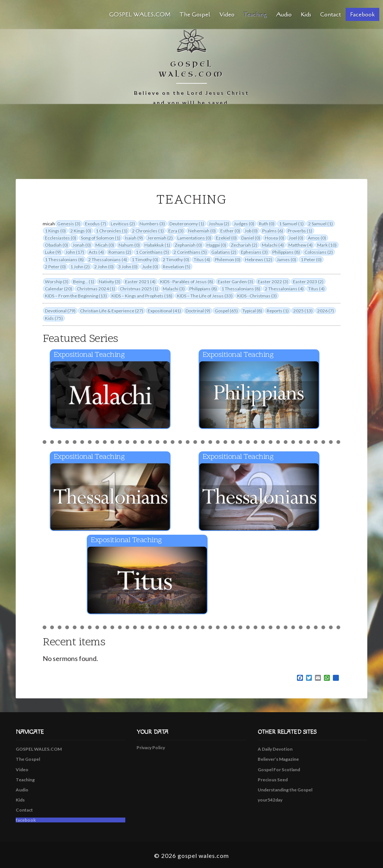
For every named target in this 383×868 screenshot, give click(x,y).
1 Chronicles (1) (112, 231)
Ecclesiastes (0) (61, 238)
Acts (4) (96, 252)
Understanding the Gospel (285, 790)
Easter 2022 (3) (273, 282)
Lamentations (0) (194, 238)
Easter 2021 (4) (140, 282)
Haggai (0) (216, 245)
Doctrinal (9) (198, 311)
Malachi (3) (174, 289)
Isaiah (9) (134, 238)
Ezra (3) (176, 231)
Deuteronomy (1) (187, 224)
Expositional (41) (164, 311)
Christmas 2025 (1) (139, 289)
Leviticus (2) (123, 224)
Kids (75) (54, 318)
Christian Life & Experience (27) (112, 311)
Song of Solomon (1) (101, 238)
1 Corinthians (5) (152, 252)
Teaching (255, 15)
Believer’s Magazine (278, 759)
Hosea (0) (275, 238)
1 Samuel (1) (291, 224)
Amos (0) (317, 238)
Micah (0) (105, 245)
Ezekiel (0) (226, 238)
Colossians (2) (319, 252)
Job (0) (251, 231)
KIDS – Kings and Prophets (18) (142, 296)
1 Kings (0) (55, 231)
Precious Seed (273, 780)
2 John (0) (104, 267)
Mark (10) (327, 245)
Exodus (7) (96, 224)
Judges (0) (244, 224)
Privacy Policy (151, 747)
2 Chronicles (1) (148, 231)
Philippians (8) (286, 252)
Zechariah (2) (244, 245)
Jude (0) (150, 267)
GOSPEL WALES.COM (140, 15)
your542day (270, 800)
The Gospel (195, 15)
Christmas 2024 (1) (96, 289)
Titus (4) (202, 260)
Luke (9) (53, 252)
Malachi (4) (273, 245)
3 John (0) (128, 267)
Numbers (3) (152, 224)
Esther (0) (230, 231)
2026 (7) (326, 311)
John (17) (75, 252)
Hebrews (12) (259, 260)
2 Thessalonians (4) (108, 260)
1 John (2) (80, 267)
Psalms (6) (273, 231)
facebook (362, 15)
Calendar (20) (59, 289)
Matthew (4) (301, 245)
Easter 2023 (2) (308, 282)
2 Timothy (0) (176, 260)
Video (227, 15)
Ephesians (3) (254, 252)
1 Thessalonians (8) (64, 260)
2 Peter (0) (55, 267)
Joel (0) (296, 238)
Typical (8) (252, 311)
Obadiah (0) (56, 245)
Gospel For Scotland (279, 770)
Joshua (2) (219, 224)
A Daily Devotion (275, 749)
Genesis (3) (69, 224)
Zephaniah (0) (188, 245)
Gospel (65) (226, 311)
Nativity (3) (110, 282)
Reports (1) (278, 311)
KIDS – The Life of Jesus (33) (205, 296)
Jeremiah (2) (160, 238)
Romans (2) (120, 252)
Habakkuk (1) (157, 245)
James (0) (287, 260)
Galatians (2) (224, 252)
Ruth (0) (267, 224)
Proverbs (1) (300, 231)
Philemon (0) (228, 260)
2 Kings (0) (81, 231)
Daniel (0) (251, 238)
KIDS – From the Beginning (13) (76, 296)
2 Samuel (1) (321, 224)
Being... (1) (84, 282)
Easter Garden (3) (235, 282)
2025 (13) (303, 311)
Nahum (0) (129, 245)
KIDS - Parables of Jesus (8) (187, 282)
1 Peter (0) (311, 260)
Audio (284, 15)
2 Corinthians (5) (190, 252)
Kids (306, 15)
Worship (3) (57, 282)
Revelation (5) (177, 267)
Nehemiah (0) (202, 231)
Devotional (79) (60, 311)
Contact (331, 15)
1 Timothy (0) (145, 260)
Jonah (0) (82, 245)
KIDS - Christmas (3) (257, 296)
